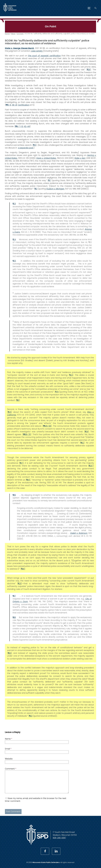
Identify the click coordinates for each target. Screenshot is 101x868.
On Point (20, 34)
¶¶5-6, (9, 105)
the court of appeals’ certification (44, 56)
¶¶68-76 (27, 434)
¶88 (14, 617)
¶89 (14, 495)
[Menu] (89, 8)
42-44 (27, 126)
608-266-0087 (59, 838)
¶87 (14, 596)
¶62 (82, 443)
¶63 (31, 716)
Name (9, 739)
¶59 (87, 432)
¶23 (14, 204)
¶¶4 (17, 126)
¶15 (35, 145)
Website (9, 759)
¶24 (14, 240)
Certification (24, 105)
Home (7, 34)
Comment (11, 769)
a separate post (26, 148)
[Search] (96, 8)
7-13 (21, 126)
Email (8, 749)
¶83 (9, 653)
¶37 (21, 463)
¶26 (89, 70)
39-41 (14, 105)
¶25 (14, 261)
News (13, 34)
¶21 (36, 189)
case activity (37, 51)
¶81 (18, 400)
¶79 (57, 392)
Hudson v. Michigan (55, 189)
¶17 (50, 180)
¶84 (28, 480)
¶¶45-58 (47, 426)
